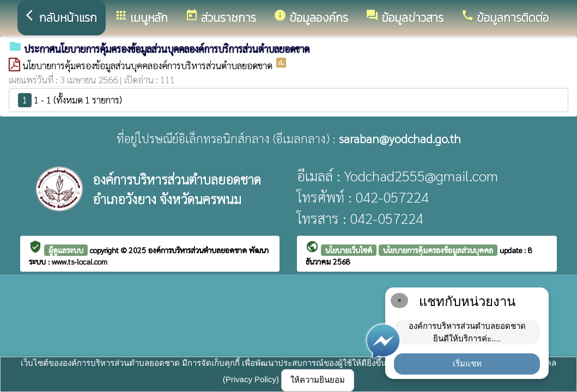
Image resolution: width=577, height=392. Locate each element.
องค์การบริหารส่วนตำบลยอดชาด (199, 250)
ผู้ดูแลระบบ (66, 250)
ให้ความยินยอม (318, 380)
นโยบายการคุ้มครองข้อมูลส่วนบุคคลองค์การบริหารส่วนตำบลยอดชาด (148, 65)
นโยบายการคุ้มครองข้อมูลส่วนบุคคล (438, 250)
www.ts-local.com (80, 261)
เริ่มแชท (467, 363)
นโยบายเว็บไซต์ (349, 250)
